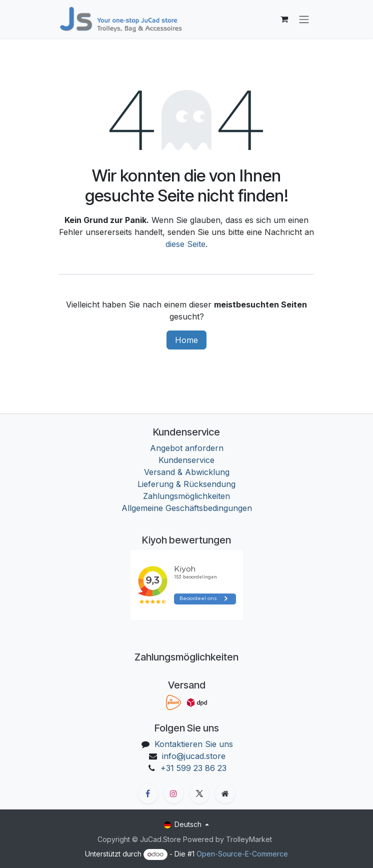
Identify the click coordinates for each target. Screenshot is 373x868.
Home (186, 340)
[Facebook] (148, 793)
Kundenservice (186, 460)
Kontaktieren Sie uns (194, 744)
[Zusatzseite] (225, 793)
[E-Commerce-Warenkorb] (284, 19)
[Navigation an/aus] (304, 19)
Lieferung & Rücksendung (186, 484)
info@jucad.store (194, 756)
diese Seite (185, 244)
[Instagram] (173, 793)
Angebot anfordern (187, 448)
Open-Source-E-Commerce (242, 854)
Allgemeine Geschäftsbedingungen (187, 508)
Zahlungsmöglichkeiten (186, 496)
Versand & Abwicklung (187, 472)
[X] (199, 793)
